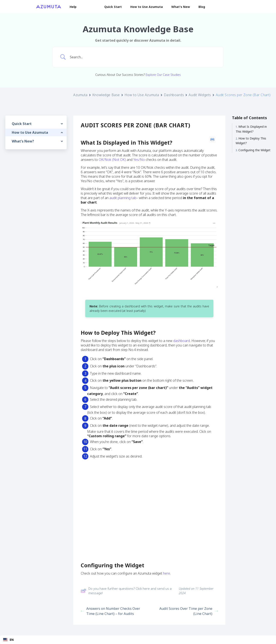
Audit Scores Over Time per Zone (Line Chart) (189, 611)
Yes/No (139, 160)
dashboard (182, 341)
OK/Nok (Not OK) (112, 160)
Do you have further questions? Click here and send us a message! (126, 591)
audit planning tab (123, 198)
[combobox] (138, 640)
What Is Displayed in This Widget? (251, 129)
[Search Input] (143, 57)
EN (8, 640)
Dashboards (174, 95)
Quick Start (113, 7)
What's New (181, 7)
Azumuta (80, 95)
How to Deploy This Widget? (251, 141)
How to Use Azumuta (147, 7)
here (167, 573)
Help (73, 7)
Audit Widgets (200, 95)
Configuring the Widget (254, 150)
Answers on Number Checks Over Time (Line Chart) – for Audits (110, 611)
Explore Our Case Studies (163, 75)
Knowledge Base (106, 95)
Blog (202, 7)
